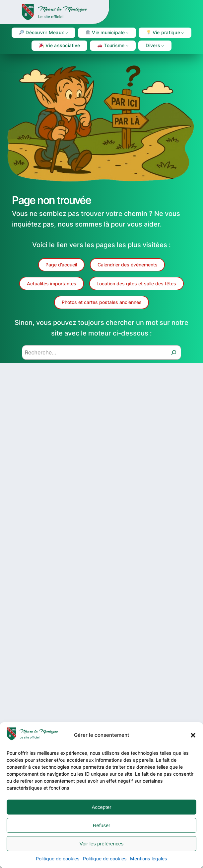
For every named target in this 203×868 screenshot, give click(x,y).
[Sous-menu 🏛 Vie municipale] (127, 33)
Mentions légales (149, 859)
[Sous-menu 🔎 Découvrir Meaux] (67, 33)
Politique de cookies (58, 859)
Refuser (102, 825)
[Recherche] (174, 352)
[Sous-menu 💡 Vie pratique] (182, 33)
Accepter (101, 807)
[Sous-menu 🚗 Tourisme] (127, 46)
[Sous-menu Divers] (163, 46)
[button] (193, 735)
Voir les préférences (102, 844)
